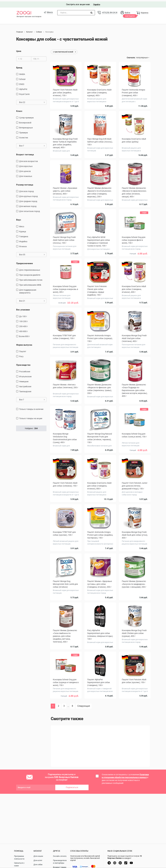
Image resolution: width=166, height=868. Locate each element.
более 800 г (25, 335)
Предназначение (25, 262)
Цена (19, 50)
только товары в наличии (31, 408)
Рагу (21, 355)
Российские (25, 370)
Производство (23, 364)
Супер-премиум (26, 116)
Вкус (19, 219)
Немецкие (24, 380)
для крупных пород (28, 195)
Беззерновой (25, 121)
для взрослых (26, 165)
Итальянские (25, 375)
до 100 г (23, 315)
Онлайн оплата (60, 856)
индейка (23, 240)
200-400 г (24, 325)
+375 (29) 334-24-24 (110, 11)
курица (23, 230)
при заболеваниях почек (31, 279)
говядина (24, 235)
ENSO (22, 83)
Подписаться (72, 786)
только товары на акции (31, 417)
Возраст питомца (25, 153)
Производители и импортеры (60, 862)
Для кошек (38, 856)
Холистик (24, 136)
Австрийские (25, 385)
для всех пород (26, 190)
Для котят (38, 860)
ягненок (23, 245)
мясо (22, 225)
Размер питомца (25, 183)
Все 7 (32, 144)
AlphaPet (23, 88)
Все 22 (32, 101)
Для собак (38, 865)
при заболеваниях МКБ (30, 284)
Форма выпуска (24, 343)
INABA (22, 73)
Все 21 (32, 300)
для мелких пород (28, 205)
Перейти (97, 3)
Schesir (22, 78)
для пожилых (26, 175)
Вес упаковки (23, 308)
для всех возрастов (28, 160)
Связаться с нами (19, 864)
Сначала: (131, 56)
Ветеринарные (26, 126)
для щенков (25, 170)
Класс (19, 110)
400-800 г (24, 330)
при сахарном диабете (30, 274)
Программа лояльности (19, 857)
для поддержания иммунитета (28, 290)
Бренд (19, 66)
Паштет (23, 350)
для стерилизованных (30, 269)
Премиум (23, 131)
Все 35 (32, 253)
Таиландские (25, 390)
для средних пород (28, 200)
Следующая (84, 705)
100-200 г (24, 320)
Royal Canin (24, 93)
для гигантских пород (29, 210)
